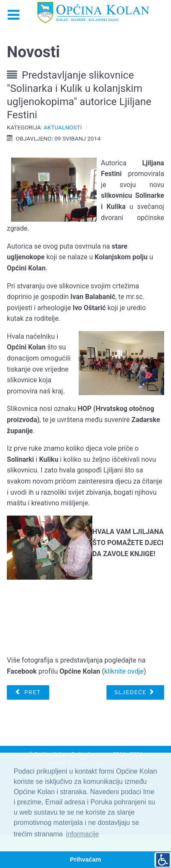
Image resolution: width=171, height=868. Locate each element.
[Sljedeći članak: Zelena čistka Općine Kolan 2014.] (135, 692)
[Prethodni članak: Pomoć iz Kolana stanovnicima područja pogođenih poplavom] (28, 692)
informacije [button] (82, 834)
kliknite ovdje (124, 671)
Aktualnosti (63, 127)
